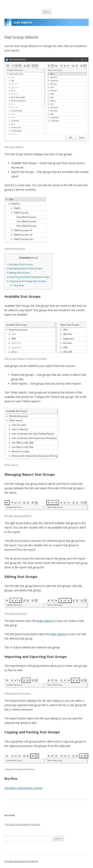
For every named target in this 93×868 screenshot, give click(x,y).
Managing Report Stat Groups (24, 268)
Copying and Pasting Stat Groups (26, 281)
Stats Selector (45, 621)
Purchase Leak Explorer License (23, 788)
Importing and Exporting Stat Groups (28, 277)
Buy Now (17, 285)
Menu (47, 12)
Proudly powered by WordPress (21, 861)
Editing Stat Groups (18, 273)
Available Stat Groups (20, 264)
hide (35, 258)
